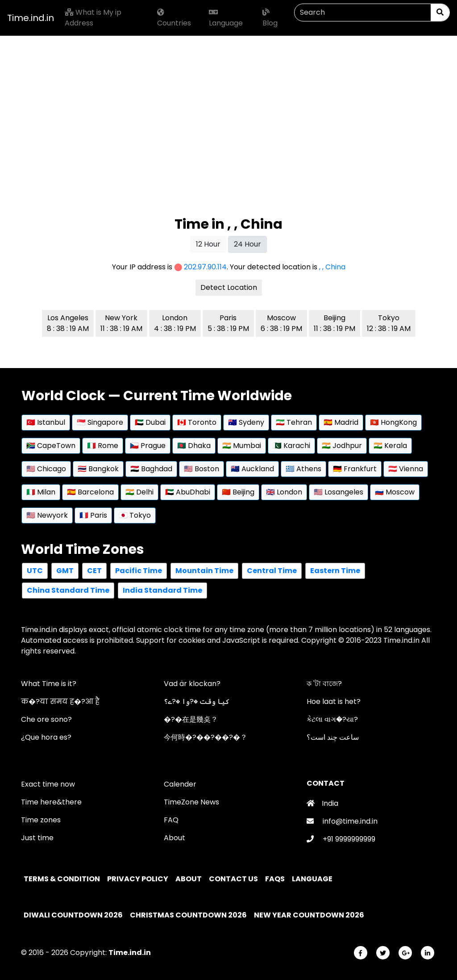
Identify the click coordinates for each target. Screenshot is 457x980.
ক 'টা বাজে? (324, 684)
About (174, 838)
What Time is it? (49, 684)
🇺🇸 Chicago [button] (46, 469)
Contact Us (234, 879)
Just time (37, 838)
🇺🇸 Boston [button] (201, 469)
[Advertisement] (228, 98)
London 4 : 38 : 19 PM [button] (175, 323)
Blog (270, 18)
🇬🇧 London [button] (284, 492)
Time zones (41, 820)
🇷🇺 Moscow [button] (395, 492)
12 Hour (208, 244)
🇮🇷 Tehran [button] (294, 422)
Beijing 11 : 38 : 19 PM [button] (334, 323)
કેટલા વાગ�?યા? (332, 719)
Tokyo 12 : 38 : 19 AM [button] (389, 323)
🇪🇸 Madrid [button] (341, 422)
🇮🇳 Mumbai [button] (242, 446)
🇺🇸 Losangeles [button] (339, 492)
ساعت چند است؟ (333, 737)
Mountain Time (204, 571)
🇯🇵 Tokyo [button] (135, 515)
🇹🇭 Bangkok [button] (98, 469)
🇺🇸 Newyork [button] (47, 515)
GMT (65, 571)
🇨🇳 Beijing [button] (238, 492)
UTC (35, 571)
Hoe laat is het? (334, 701)
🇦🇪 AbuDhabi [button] (188, 492)
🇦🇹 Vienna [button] (406, 469)
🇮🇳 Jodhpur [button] (342, 446)
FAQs (276, 879)
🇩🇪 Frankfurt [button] (355, 469)
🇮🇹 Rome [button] (103, 446)
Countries (174, 18)
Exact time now (48, 784)
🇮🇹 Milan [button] (41, 492)
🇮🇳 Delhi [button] (139, 492)
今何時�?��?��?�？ (206, 737)
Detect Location (229, 287)
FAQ (171, 820)
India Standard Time (162, 590)
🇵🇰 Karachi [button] (291, 446)
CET (94, 571)
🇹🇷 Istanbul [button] (46, 422)
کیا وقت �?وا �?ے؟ (197, 701)
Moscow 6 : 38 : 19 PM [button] (281, 323)
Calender (180, 784)
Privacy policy (138, 879)
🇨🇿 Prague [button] (148, 446)
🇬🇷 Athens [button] (303, 469)
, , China (332, 267)
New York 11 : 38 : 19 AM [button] (121, 323)
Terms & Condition (62, 879)
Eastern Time (335, 571)
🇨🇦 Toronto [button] (197, 422)
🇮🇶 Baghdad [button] (151, 469)
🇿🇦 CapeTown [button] (51, 446)
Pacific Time (139, 571)
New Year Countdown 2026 (309, 915)
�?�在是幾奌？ (191, 719)
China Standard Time (68, 590)
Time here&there (51, 802)
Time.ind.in (31, 18)
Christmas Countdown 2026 (188, 915)
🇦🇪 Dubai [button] (150, 422)
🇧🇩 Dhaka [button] (194, 446)
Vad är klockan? (192, 684)
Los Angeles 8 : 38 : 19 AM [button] (68, 323)
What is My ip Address (93, 18)
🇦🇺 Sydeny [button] (246, 422)
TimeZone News (191, 802)
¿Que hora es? (46, 737)
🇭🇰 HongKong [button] (393, 422)
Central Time (272, 571)
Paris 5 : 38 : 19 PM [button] (228, 323)
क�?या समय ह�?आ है (60, 701)
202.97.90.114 (205, 267)
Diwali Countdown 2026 (73, 915)
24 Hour (247, 244)
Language (226, 18)
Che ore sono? (46, 719)
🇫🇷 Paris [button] (93, 515)
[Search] (363, 13)
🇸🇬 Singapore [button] (100, 422)
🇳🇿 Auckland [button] (252, 469)
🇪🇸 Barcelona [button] (90, 492)
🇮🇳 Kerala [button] (390, 446)
